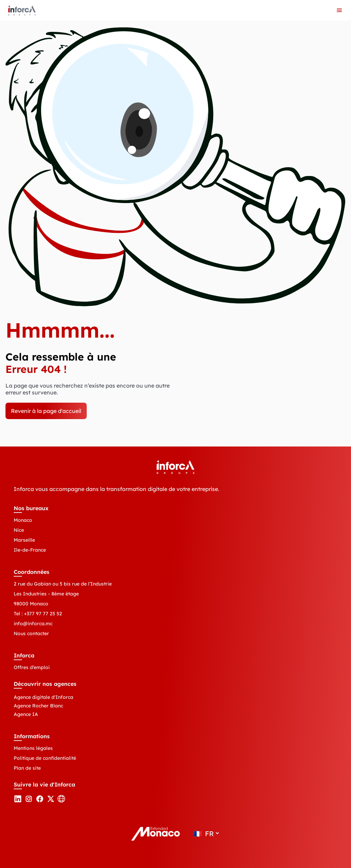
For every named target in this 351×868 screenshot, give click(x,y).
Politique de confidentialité (45, 758)
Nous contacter (31, 633)
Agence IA (26, 714)
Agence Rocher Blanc (38, 706)
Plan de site (27, 768)
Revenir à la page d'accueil (46, 411)
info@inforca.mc (33, 624)
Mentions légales (33, 748)
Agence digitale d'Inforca (44, 697)
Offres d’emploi (32, 667)
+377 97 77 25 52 (43, 614)
